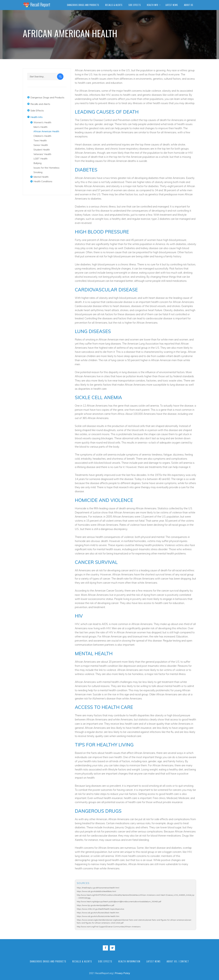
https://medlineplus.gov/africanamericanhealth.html (98, 888)
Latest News (172, 5)
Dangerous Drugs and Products (83, 5)
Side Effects (135, 5)
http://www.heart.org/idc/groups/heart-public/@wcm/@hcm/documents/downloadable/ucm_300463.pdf (119, 901)
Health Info (153, 5)
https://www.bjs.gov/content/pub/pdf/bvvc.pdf (96, 905)
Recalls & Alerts (114, 5)
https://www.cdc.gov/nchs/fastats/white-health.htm (98, 916)
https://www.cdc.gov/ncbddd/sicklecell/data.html (96, 891)
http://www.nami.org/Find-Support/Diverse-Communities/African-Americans (109, 927)
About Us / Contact (178, 961)
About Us (189, 5)
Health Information (129, 961)
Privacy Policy (122, 973)
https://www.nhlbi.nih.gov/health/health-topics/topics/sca (100, 909)
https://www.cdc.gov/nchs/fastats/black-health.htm (98, 913)
